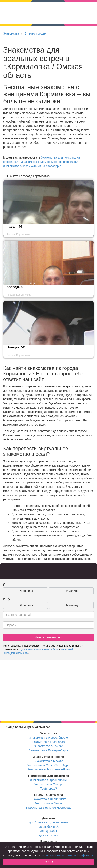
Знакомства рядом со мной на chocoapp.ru (50, 162)
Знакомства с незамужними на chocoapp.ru (33, 166)
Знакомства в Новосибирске (48, 738)
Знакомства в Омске (49, 803)
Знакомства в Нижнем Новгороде (49, 808)
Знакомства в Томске (48, 746)
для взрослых (48, 835)
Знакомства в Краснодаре (49, 742)
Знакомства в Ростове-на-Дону (49, 769)
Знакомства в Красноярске (48, 780)
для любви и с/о (48, 827)
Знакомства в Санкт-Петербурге (49, 765)
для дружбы (48, 831)
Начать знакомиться (48, 637)
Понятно (48, 862)
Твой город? (49, 789)
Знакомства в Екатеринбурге (49, 750)
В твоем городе (35, 33)
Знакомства (11, 33)
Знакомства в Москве (48, 761)
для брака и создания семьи (49, 822)
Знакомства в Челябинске (48, 799)
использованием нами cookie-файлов (67, 855)
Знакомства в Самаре (48, 784)
